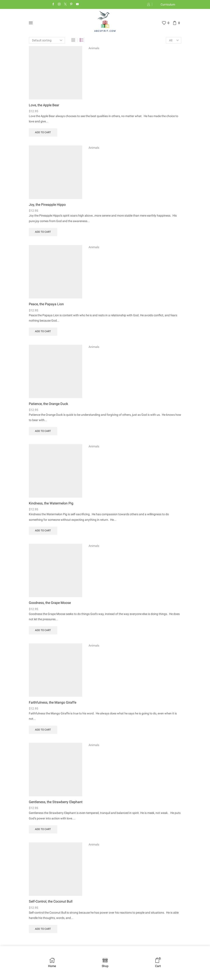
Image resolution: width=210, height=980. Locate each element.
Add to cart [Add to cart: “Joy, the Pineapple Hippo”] (43, 233)
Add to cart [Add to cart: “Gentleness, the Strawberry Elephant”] (43, 832)
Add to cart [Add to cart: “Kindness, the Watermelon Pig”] (43, 532)
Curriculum (168, 4)
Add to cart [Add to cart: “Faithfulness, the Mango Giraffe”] (43, 732)
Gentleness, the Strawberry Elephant (56, 805)
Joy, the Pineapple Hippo (47, 205)
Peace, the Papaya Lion (46, 305)
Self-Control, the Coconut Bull (51, 905)
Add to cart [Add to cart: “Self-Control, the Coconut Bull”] (43, 932)
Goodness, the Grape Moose (50, 605)
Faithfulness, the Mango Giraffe (53, 705)
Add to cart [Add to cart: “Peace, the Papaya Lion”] (43, 333)
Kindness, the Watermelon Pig (51, 505)
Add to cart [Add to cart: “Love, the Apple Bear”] (43, 133)
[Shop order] (47, 40)
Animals (94, 48)
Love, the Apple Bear (44, 105)
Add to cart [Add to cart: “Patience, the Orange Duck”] (43, 433)
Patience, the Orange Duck (48, 405)
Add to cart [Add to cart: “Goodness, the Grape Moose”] (43, 632)
